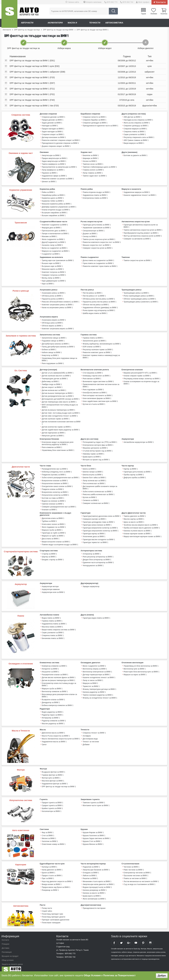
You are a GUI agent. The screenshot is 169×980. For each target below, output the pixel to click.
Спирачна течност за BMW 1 (94, 730)
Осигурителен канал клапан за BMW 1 (57, 484)
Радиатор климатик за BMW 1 (54, 718)
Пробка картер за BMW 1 (134, 473)
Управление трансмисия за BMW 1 (97, 227)
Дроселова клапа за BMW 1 (53, 516)
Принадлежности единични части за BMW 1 (100, 126)
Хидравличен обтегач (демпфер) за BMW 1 (100, 307)
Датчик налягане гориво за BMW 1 (56, 417)
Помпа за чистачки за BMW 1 (135, 875)
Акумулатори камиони (51, 587)
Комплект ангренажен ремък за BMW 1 (58, 304)
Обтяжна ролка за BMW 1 (52, 295)
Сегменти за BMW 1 (91, 498)
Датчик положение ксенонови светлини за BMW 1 (61, 421)
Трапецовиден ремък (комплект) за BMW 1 (141, 301)
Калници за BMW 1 (49, 864)
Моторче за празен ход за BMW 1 (96, 458)
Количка (164, 14)
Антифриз (87, 733)
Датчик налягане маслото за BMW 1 (56, 374)
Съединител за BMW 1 (51, 253)
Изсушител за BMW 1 (50, 669)
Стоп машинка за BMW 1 (93, 371)
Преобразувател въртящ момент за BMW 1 (141, 232)
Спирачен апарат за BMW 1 (53, 134)
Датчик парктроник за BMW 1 (53, 431)
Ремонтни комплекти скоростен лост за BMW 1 (102, 242)
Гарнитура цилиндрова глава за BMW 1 (99, 520)
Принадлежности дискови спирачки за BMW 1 (60, 143)
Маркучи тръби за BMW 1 (52, 528)
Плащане (6, 941)
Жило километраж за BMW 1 (94, 896)
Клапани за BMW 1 (49, 507)
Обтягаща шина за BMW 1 (52, 322)
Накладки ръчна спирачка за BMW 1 (138, 120)
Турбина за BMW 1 (49, 519)
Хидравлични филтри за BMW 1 (55, 781)
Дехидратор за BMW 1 (51, 700)
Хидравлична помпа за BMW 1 (95, 195)
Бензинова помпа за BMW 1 (53, 636)
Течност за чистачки (91, 739)
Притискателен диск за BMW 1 (54, 230)
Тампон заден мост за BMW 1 (95, 175)
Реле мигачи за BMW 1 (92, 377)
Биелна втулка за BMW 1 (93, 473)
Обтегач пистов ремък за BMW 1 (96, 304)
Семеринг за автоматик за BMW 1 (137, 238)
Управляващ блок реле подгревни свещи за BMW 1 (59, 358)
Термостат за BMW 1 (91, 684)
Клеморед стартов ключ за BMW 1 (96, 374)
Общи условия (8, 957)
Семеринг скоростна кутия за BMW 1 (98, 247)
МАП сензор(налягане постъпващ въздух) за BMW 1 (60, 404)
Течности (96, 23)
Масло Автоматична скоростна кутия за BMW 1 (61, 736)
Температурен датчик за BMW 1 (55, 377)
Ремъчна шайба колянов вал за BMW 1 (98, 492)
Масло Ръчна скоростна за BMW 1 (56, 733)
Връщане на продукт (10, 953)
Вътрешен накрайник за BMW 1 (54, 212)
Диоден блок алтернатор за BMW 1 (97, 557)
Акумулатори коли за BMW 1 (53, 590)
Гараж (144, 14)
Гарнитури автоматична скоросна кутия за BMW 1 (143, 225)
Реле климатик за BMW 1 (52, 446)
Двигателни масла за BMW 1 (53, 730)
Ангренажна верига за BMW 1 (54, 319)
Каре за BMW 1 (48, 283)
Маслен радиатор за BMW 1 (53, 721)
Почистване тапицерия (51, 919)
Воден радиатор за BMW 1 (52, 709)
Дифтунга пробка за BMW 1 (135, 476)
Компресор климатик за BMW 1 (54, 663)
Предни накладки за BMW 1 (53, 129)
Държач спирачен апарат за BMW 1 (56, 146)
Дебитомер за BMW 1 (50, 380)
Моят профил (144, 2)
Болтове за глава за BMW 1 (53, 496)
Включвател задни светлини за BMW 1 (98, 380)
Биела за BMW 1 (89, 467)
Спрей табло (47, 908)
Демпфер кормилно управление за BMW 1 (59, 206)
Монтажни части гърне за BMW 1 (96, 802)
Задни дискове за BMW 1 (52, 123)
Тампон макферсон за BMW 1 (54, 164)
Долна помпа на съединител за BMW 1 (98, 260)
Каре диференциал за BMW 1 (54, 280)
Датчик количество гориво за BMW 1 (56, 425)
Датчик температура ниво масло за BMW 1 (59, 400)
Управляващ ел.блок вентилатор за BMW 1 (141, 663)
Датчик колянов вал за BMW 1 (54, 389)
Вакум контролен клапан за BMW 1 (56, 539)
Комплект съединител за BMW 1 (55, 224)
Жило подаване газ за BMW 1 (54, 525)
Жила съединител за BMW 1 (53, 239)
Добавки (86, 742)
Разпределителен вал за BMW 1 (55, 467)
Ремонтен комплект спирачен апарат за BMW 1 (61, 140)
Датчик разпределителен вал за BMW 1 (58, 395)
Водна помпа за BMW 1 (51, 615)
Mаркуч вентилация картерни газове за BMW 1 (143, 534)
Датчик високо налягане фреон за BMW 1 (59, 675)
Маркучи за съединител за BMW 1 (56, 250)
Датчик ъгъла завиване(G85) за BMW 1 (58, 371)
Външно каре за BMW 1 (51, 263)
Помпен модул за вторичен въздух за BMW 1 (60, 542)
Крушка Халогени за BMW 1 (94, 833)
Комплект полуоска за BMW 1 (54, 271)
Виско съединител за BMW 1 (94, 663)
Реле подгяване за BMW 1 (93, 388)
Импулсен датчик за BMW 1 (53, 434)
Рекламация (7, 949)
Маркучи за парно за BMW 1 (135, 672)
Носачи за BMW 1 (90, 161)
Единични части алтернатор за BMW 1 (98, 560)
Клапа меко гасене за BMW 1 (53, 522)
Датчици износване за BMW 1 (54, 137)
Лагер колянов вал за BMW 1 (94, 478)
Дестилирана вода (90, 736)
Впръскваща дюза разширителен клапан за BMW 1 (59, 693)
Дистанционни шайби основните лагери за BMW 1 (100, 485)
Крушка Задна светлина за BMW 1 (96, 835)
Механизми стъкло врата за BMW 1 (97, 878)
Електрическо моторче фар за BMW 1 (98, 443)
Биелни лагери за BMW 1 (93, 470)
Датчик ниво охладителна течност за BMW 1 (60, 414)
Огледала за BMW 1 (91, 870)
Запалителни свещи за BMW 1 (54, 337)
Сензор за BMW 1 (90, 236)
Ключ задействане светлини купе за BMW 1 (100, 400)
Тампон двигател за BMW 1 (135, 514)
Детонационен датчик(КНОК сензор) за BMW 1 (61, 397)
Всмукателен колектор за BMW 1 (55, 490)
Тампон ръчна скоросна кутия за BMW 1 (99, 239)
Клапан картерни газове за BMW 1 (138, 531)
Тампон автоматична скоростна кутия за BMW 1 (143, 230)
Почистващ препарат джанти (53, 914)
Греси (44, 742)
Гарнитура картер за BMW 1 (94, 531)
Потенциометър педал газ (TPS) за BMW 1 (100, 440)
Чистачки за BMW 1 (132, 864)
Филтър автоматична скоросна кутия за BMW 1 (143, 235)
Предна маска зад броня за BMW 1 (56, 884)
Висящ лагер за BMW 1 (51, 277)
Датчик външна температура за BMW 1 (58, 392)
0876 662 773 (112, 2)
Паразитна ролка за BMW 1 (53, 298)
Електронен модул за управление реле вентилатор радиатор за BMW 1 (58, 441)
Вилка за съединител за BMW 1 (55, 247)
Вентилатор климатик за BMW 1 (55, 689)
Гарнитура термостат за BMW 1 (95, 540)
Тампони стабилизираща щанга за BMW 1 (100, 167)
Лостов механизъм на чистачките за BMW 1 (141, 878)
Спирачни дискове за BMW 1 (53, 117)
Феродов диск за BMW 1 (52, 227)
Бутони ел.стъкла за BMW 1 (94, 403)
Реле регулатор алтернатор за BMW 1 (98, 554)
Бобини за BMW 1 (49, 348)
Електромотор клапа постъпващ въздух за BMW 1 (59, 682)
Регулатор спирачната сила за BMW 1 (139, 137)
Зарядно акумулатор (91, 584)
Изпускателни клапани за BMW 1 (55, 481)
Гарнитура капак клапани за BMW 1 (97, 523)
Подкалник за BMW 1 (91, 864)
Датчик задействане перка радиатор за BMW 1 (61, 428)
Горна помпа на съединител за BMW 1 (98, 263)
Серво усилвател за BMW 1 (135, 134)
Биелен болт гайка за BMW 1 (94, 476)
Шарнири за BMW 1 (91, 158)
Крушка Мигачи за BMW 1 (93, 841)
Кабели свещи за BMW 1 (52, 351)
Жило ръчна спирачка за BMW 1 (137, 123)
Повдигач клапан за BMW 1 (53, 487)
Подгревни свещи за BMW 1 (53, 340)
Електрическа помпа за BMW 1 (95, 198)
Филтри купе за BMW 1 (51, 775)
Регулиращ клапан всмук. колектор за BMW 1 (142, 377)
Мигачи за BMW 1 (49, 835)
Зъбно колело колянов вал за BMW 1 (98, 489)
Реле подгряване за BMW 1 (53, 362)
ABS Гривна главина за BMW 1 (136, 140)
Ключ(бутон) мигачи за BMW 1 (95, 391)
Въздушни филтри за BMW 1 (53, 769)
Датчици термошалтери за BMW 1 (96, 672)
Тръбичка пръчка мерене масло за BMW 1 (141, 523)
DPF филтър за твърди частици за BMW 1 (59, 784)
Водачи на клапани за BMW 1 (54, 499)
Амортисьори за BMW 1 (51, 155)
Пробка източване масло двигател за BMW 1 (142, 525)
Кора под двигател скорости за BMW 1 (57, 878)
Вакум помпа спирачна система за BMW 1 (59, 627)
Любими (154, 14)
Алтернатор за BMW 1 (92, 551)
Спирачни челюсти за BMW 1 (94, 117)
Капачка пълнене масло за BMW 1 (138, 528)
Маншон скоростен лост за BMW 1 (97, 245)
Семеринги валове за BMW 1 (94, 517)
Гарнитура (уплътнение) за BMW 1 (97, 224)
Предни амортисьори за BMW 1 (54, 158)
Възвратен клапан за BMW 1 (53, 697)
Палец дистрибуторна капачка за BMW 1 (58, 345)
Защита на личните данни (12, 961)
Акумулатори (56, 23)
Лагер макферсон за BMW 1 (53, 170)
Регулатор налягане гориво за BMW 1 (98, 348)
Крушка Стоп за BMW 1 (92, 838)
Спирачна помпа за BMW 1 (135, 131)
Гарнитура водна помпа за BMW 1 (96, 615)
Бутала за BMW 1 (90, 495)
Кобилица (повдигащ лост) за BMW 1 (57, 470)
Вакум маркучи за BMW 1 (134, 143)
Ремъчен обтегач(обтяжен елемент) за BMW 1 (61, 301)
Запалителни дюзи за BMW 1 (94, 340)
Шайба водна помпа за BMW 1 (95, 312)
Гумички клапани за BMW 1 (53, 502)
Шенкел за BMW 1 (49, 181)
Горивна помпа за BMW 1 (93, 337)
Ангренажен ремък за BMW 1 (54, 292)
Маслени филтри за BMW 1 (53, 778)
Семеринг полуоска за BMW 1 (54, 274)
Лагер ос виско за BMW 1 (93, 678)
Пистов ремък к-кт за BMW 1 (94, 295)
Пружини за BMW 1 (50, 172)
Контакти (161, 2)
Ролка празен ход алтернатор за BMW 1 (99, 309)
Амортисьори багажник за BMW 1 (96, 867)
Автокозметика (116, 23)
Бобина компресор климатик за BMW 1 (57, 703)
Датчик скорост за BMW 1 (52, 386)
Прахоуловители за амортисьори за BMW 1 (59, 167)
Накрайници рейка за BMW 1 (53, 195)
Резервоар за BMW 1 (50, 887)
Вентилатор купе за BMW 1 (135, 666)
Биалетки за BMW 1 (91, 155)
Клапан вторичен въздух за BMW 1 (56, 209)
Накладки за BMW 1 (50, 126)
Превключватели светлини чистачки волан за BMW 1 (101, 384)
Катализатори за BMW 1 (52, 808)
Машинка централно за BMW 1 (95, 446)
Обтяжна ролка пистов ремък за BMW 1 (99, 298)
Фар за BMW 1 (48, 830)
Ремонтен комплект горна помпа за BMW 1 (100, 266)
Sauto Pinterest (143, 940)
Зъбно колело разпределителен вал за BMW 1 (61, 476)
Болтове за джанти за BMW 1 (136, 155)
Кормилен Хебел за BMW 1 (53, 201)
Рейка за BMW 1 (48, 192)
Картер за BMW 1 (131, 467)
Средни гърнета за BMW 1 (52, 802)
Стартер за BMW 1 (49, 551)
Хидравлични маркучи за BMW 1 (137, 192)
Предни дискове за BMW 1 (52, 120)
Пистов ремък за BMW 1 (92, 292)
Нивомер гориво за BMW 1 (93, 452)
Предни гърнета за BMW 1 (52, 800)
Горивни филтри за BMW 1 (53, 772)
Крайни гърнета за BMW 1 (52, 805)
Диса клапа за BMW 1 (51, 536)
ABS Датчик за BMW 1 (133, 117)
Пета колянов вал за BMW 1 (94, 481)
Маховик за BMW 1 (49, 236)
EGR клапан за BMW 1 (92, 345)
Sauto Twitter (121, 940)
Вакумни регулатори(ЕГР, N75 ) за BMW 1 (140, 371)
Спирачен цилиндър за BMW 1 (136, 126)
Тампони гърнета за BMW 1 (94, 800)
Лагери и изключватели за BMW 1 (55, 233)
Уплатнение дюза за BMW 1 (94, 534)
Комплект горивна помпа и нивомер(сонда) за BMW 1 (101, 355)
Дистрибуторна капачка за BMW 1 (55, 343)
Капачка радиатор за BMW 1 (94, 689)
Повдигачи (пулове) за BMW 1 (54, 473)
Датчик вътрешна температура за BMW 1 (58, 408)
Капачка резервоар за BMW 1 (95, 887)
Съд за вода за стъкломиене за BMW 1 (139, 881)
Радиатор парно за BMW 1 (52, 712)
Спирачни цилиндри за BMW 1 (95, 123)
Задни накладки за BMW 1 (52, 131)
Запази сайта (74, 2)
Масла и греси (77, 23)
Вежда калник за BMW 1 (52, 881)
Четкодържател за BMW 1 (93, 563)
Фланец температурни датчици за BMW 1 (99, 686)
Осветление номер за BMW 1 (54, 841)
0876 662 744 (128, 2)
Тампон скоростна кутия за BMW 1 (138, 260)
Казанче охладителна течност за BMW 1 (99, 675)
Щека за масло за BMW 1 (134, 520)
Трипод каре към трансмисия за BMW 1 (58, 260)
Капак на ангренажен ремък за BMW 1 (57, 307)
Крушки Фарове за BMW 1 (93, 830)
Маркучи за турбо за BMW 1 (53, 533)
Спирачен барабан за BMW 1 (94, 120)
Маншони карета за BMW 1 (53, 268)
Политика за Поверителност (119, 975)
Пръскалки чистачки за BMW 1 (136, 873)
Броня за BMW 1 (48, 870)
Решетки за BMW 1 (90, 875)
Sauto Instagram (150, 940)
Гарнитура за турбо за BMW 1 (54, 530)
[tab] (84, 61)
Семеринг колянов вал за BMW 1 (96, 501)
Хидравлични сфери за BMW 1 (54, 175)
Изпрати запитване (94, 2)
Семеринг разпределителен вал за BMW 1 (59, 504)
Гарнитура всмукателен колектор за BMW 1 (100, 525)
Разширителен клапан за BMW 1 (55, 672)
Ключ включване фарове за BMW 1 (97, 397)
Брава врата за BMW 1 (92, 455)
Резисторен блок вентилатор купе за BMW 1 (141, 669)
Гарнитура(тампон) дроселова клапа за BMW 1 (102, 514)
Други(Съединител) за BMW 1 (54, 242)
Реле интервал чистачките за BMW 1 (97, 394)
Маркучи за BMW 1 (90, 681)
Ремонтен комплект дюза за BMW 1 (97, 351)
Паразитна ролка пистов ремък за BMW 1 (99, 301)
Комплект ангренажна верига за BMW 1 (58, 327)
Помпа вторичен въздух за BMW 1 (96, 192)
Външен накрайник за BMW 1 (54, 215)
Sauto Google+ (129, 940)
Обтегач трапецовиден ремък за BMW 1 (140, 298)
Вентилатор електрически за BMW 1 (97, 669)
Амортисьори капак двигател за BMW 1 (98, 881)
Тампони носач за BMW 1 (93, 164)
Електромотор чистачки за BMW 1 (137, 870)
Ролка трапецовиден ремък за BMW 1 (139, 295)
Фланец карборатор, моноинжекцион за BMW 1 (102, 343)
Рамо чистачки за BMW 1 (134, 867)
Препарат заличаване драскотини (55, 916)
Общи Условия (92, 975)
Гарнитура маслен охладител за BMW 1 (99, 537)
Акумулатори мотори (50, 584)
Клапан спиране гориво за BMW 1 (137, 374)
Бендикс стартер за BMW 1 (53, 557)
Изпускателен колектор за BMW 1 (55, 493)
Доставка (6, 945)
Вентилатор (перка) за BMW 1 (95, 666)
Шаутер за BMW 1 (49, 554)
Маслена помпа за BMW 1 (52, 624)
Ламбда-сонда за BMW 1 (52, 383)
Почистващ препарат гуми (52, 911)
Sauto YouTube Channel (136, 940)
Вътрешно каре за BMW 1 (52, 266)
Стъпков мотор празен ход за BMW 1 (98, 449)
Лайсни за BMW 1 (90, 873)
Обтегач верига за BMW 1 (52, 325)
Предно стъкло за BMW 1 (52, 873)
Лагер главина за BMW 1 (93, 172)
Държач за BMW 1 (90, 233)
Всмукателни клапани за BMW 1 (55, 478)
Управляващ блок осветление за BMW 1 (58, 448)
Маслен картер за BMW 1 (134, 517)
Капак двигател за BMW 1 (52, 867)
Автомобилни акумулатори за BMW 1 (139, 440)
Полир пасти (47, 905)
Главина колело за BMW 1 (93, 170)
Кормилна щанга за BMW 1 (53, 198)
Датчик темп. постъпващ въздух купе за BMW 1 (61, 411)
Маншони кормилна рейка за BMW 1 (57, 204)
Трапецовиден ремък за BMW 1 (136, 292)
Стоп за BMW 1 (48, 833)
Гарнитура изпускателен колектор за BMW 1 (100, 528)
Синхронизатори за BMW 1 (93, 230)
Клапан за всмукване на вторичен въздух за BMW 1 (141, 381)
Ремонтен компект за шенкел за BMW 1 (58, 178)
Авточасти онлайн (32, 23)
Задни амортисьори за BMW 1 (54, 161)
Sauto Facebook (114, 940)
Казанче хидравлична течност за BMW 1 (140, 195)
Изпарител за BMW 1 (50, 666)
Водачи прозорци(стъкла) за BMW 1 (97, 884)
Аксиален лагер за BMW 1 (52, 245)
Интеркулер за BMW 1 (51, 715)
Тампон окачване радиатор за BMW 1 (98, 692)
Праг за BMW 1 (48, 875)
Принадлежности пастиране (94, 905)
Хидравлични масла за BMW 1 (54, 739)
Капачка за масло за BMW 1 (94, 890)
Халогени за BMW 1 (50, 838)
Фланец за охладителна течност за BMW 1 (100, 695)
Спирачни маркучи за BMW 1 (135, 129)
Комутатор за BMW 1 (50, 354)
